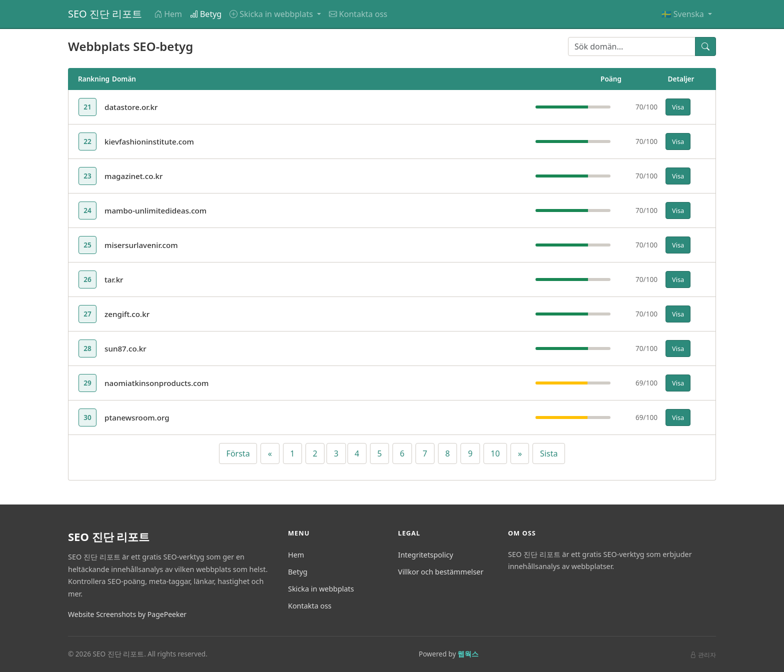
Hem (168, 14)
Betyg (206, 14)
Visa (678, 107)
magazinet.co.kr (134, 176)
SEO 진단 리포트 (105, 14)
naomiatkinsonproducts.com (156, 383)
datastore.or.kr (131, 107)
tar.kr (114, 279)
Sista (549, 453)
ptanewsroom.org (137, 417)
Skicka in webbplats (321, 589)
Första (238, 453)
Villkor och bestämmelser (441, 572)
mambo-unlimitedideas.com (155, 210)
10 (495, 453)
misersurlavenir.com (141, 245)
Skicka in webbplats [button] (272, 14)
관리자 (703, 655)
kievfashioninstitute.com (149, 141)
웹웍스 (468, 654)
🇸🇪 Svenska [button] (684, 14)
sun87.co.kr (125, 348)
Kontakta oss (358, 14)
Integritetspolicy (425, 555)
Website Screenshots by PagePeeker (127, 614)
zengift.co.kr (127, 314)
